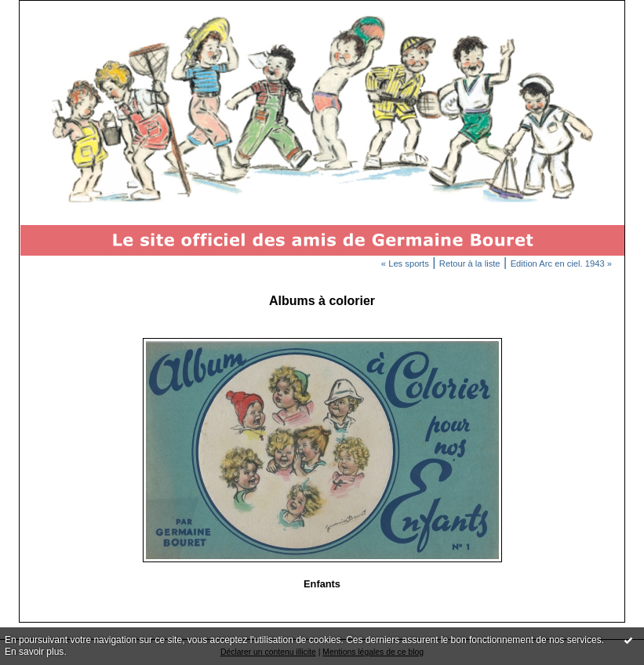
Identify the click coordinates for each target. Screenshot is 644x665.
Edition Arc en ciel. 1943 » (561, 263)
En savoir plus (34, 652)
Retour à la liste (470, 263)
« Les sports (405, 263)
